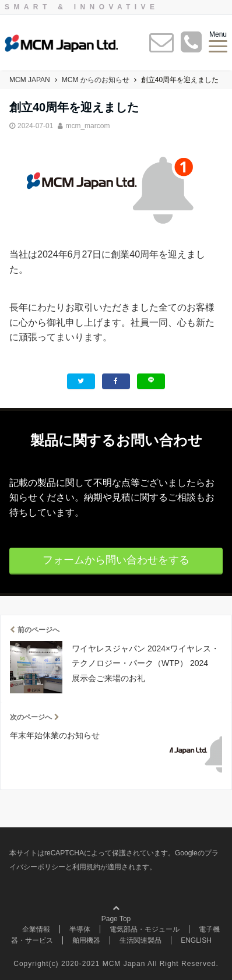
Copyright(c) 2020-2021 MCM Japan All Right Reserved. (116, 964)
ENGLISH (196, 940)
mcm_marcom (87, 126)
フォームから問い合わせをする (116, 560)
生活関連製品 (140, 940)
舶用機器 (86, 940)
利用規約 (86, 867)
